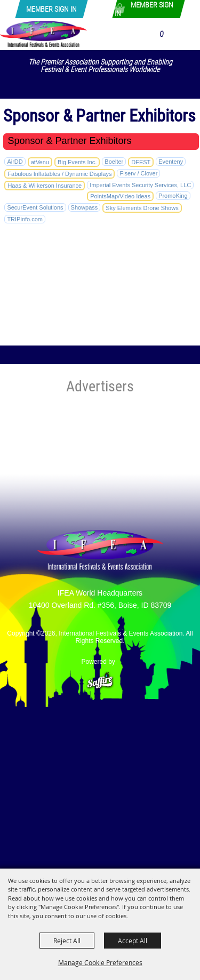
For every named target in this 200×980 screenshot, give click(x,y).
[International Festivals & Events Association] (43, 34)
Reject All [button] (67, 941)
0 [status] (161, 34)
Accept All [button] (133, 941)
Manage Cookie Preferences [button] (100, 962)
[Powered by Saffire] (100, 676)
